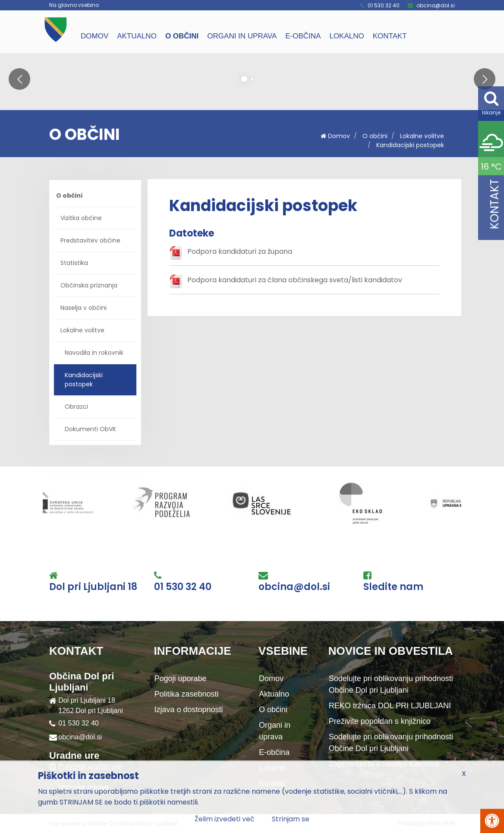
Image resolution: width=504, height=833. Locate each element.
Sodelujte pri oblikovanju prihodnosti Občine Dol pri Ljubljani (391, 684)
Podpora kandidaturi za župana (240, 251)
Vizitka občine (81, 218)
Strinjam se (291, 819)
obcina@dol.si (436, 5)
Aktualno (137, 36)
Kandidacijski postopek (410, 145)
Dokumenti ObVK (90, 429)
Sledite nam (393, 587)
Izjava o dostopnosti (189, 710)
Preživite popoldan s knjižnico (380, 721)
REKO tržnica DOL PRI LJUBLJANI (390, 706)
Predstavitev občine (90, 240)
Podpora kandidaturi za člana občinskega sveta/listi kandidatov (295, 280)
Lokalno (346, 36)
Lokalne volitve (422, 136)
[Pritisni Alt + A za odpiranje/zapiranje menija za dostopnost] (492, 821)
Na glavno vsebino (74, 5)
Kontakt (390, 36)
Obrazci (76, 407)
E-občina (303, 36)
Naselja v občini (83, 308)
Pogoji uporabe (181, 678)
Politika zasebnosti (187, 694)
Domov (94, 36)
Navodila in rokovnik (94, 353)
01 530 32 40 (384, 5)
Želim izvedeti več (225, 819)
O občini (182, 36)
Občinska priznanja (89, 285)
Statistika (74, 263)
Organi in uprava (242, 36)
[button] (19, 79)
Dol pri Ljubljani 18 (93, 587)
